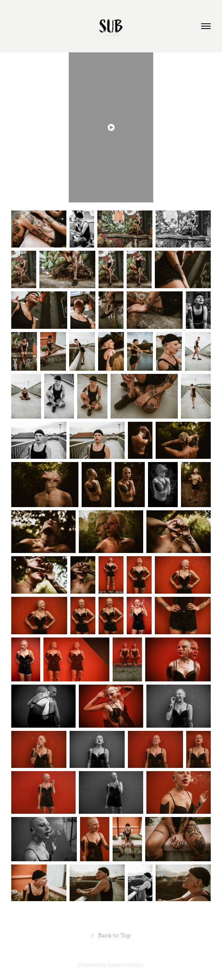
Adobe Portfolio (125, 965)
